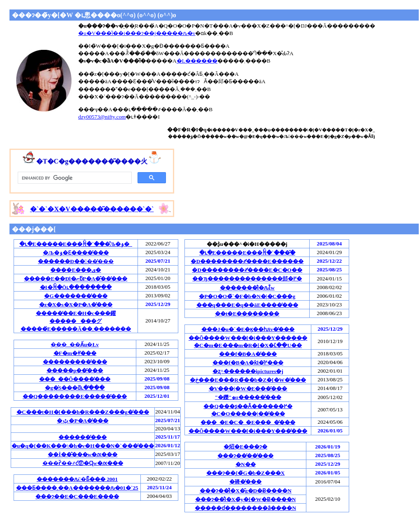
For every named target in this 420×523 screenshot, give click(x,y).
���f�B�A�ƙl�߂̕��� (248, 363)
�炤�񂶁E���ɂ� (245, 447)
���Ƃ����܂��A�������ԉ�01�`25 (77, 488)
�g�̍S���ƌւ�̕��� (75, 388)
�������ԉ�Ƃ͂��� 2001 (77, 479)
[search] (74, 178)
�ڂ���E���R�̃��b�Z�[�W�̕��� (248, 380)
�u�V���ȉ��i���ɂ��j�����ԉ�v (137, 33)
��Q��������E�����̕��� (75, 396)
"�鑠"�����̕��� (248, 397)
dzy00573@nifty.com (102, 117)
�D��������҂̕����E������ (247, 261)
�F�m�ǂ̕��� (75, 353)
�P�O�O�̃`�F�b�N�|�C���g (247, 296)
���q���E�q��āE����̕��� (247, 305)
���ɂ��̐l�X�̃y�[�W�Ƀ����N (245, 499)
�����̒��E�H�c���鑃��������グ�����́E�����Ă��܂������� (76, 321)
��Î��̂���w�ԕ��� (83, 454)
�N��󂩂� (246, 464)
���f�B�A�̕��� (248, 354)
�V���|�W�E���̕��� (248, 389)
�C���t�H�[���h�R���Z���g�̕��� (83, 412)
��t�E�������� (247, 314)
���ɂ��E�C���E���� (77, 496)
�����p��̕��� (75, 370)
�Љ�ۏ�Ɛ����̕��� (76, 253)
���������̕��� (75, 362)
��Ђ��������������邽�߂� (247, 279)
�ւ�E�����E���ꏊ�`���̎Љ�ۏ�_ (76, 244)
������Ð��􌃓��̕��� (76, 261)
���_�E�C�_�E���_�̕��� (248, 422)
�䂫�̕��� (245, 482)
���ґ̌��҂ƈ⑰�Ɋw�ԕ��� (83, 463)
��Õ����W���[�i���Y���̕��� (248, 431)
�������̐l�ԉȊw (247, 288)
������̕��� (83, 437)
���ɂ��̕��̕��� (245, 456)
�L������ (197, 61)
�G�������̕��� (76, 296)
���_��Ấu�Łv (75, 344)
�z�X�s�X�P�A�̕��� (76, 305)
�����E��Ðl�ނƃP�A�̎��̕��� (76, 279)
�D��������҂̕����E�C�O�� (247, 270)
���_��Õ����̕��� (75, 379)
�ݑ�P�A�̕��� (83, 421)
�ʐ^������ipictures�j (248, 371)
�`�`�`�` (92, 209)
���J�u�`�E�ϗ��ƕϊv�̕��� (248, 329)
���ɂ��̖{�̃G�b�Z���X (246, 473)
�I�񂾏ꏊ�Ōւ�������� (76, 287)
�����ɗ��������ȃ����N (245, 508)
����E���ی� (76, 270)
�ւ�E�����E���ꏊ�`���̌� (247, 253)
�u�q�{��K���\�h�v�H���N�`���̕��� (83, 446)
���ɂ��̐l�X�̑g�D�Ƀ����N (246, 491)
